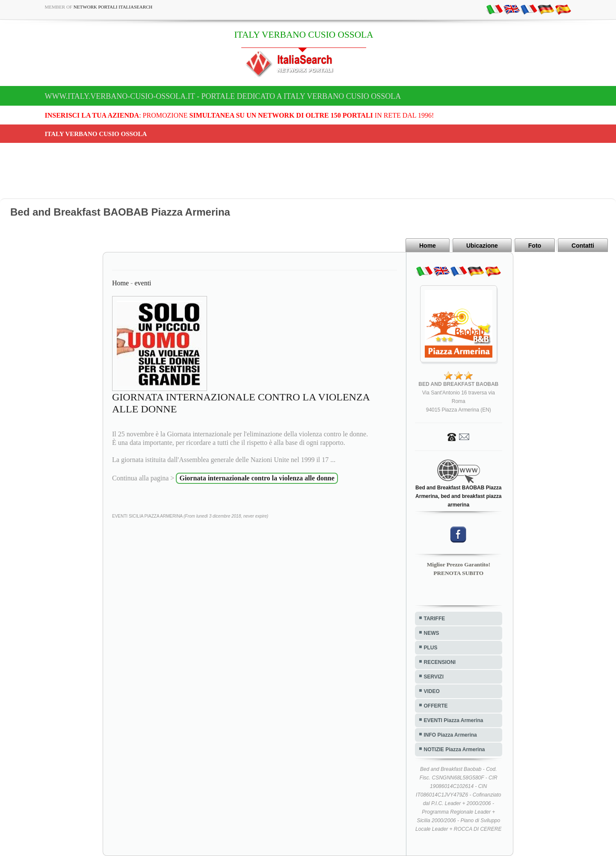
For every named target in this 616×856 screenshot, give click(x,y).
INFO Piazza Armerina (450, 735)
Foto (535, 246)
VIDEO (432, 691)
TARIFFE (435, 619)
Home (428, 246)
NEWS (432, 633)
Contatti (583, 246)
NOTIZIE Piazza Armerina (455, 749)
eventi (143, 283)
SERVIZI (434, 677)
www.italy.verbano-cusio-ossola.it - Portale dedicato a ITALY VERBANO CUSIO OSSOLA (223, 96)
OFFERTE (436, 706)
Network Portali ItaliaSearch (113, 7)
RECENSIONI (440, 662)
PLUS (431, 648)
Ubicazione (482, 246)
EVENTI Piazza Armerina (454, 720)
